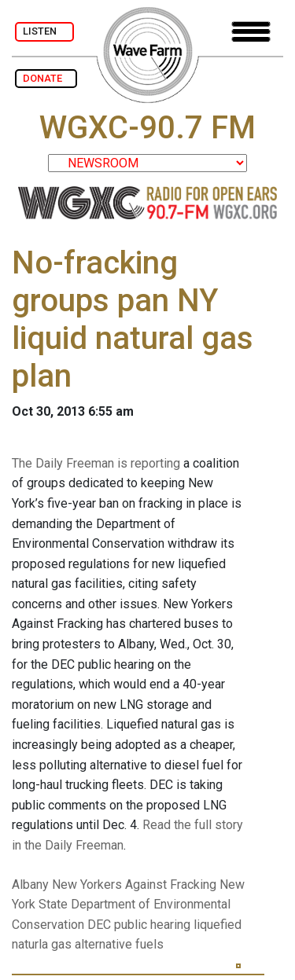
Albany (30, 885)
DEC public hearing (139, 925)
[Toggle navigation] (251, 32)
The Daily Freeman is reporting (96, 463)
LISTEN (44, 31)
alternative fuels (119, 944)
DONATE (46, 78)
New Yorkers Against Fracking (134, 885)
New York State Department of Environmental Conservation (128, 905)
